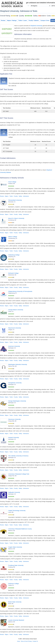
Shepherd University (36, 26)
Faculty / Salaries (34, 20)
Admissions (26, 196)
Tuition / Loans (23, 20)
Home (19, 641)
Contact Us (35, 641)
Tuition (11, 196)
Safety (20, 196)
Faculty (16, 196)
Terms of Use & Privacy (26, 641)
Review (3, 20)
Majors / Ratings (12, 20)
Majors (7, 196)
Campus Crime (45, 20)
